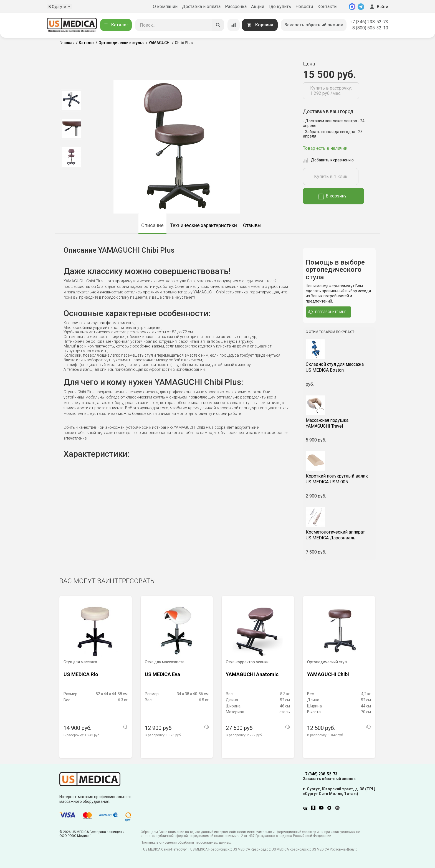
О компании (165, 7)
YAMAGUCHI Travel (339, 423)
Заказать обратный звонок (314, 25)
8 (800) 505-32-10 (370, 28)
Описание (152, 225)
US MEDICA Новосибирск (210, 849)
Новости (304, 7)
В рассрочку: (82, 735)
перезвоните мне (327, 312)
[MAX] (352, 7)
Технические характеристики (203, 225)
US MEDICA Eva (162, 674)
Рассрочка (236, 7)
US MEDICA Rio (81, 674)
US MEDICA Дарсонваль (339, 535)
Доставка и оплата (201, 7)
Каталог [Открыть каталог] (116, 25)
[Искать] (218, 25)
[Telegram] (361, 7)
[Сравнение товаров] (234, 25)
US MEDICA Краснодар (251, 849)
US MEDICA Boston (339, 367)
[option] (71, 100)
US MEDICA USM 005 (339, 479)
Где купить (280, 7)
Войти (378, 7)
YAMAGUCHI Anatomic (252, 674)
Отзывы (252, 225)
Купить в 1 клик (331, 177)
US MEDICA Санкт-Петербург (165, 849)
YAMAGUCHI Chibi (328, 674)
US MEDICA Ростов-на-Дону (333, 849)
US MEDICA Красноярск (290, 849)
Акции (258, 7)
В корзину (332, 196)
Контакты (327, 7)
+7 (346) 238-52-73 (369, 22)
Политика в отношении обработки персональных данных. (186, 842)
